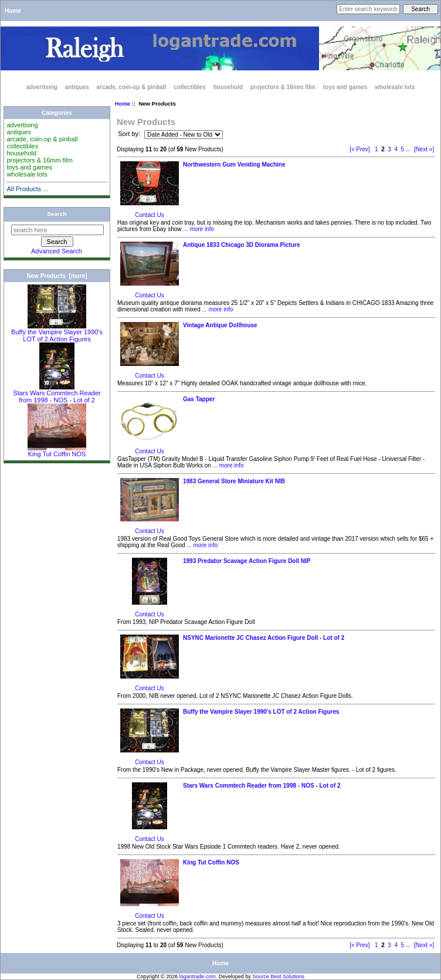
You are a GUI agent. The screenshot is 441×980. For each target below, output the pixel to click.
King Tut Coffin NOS (57, 451)
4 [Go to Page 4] (396, 149)
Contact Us (149, 215)
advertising (42, 87)
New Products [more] (57, 276)
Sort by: (130, 134)
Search (57, 214)
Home (13, 11)
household (228, 87)
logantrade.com (198, 976)
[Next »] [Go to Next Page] (424, 149)
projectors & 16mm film (283, 87)
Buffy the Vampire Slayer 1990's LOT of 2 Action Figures (57, 333)
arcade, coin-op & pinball (132, 87)
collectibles (189, 87)
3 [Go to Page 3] (389, 149)
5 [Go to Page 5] (403, 149)
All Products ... (27, 189)
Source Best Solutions (278, 976)
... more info (198, 229)
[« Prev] (359, 149)
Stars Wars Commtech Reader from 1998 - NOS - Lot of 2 (57, 394)
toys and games (345, 87)
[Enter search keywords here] (368, 9)
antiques (77, 87)
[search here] (57, 230)
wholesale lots (395, 87)
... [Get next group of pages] (408, 149)
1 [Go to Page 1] (376, 149)
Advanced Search (57, 251)
